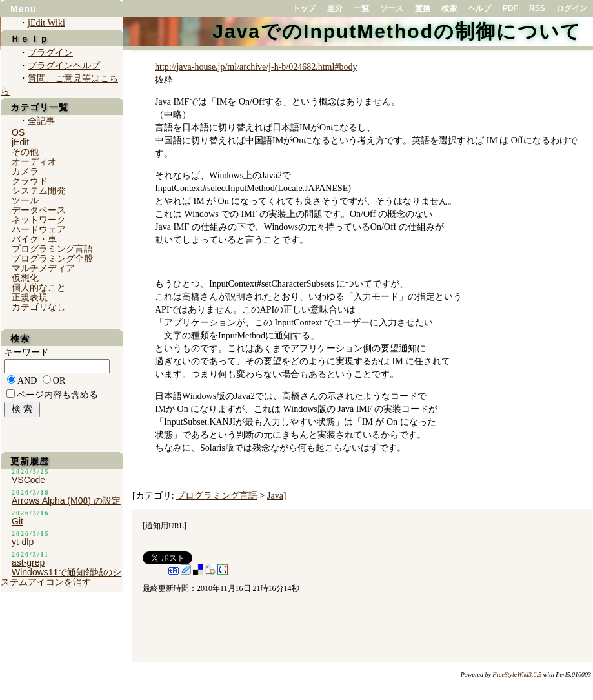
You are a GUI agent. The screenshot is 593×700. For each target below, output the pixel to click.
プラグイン (50, 53)
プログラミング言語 (217, 496)
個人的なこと (39, 287)
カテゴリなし (39, 307)
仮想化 (25, 278)
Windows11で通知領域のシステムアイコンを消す (61, 577)
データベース (39, 210)
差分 (335, 8)
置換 (423, 8)
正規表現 (30, 297)
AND (27, 381)
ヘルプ (479, 8)
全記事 (41, 121)
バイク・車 (34, 239)
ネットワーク (39, 220)
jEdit (20, 142)
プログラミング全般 (52, 258)
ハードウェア (39, 229)
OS (18, 132)
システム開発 (39, 190)
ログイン (572, 8)
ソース (392, 8)
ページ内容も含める (57, 395)
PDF (510, 8)
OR (59, 381)
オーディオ (34, 161)
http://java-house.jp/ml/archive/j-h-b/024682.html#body (256, 67)
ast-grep (28, 562)
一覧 (361, 8)
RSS (537, 8)
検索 (449, 8)
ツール (25, 200)
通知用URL (165, 526)
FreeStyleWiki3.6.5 (517, 674)
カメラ (25, 171)
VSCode (28, 480)
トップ (304, 8)
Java (275, 496)
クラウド (30, 181)
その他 (25, 152)
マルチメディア (43, 268)
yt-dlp (23, 542)
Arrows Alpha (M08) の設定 (66, 500)
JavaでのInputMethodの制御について (397, 31)
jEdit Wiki (46, 23)
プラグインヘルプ (64, 66)
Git (17, 521)
